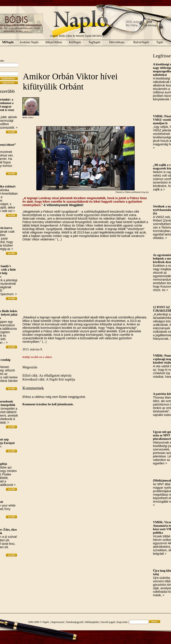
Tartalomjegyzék (75, 622)
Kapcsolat (122, 622)
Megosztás (30, 367)
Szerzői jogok (108, 622)
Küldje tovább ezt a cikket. (37, 357)
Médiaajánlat (92, 622)
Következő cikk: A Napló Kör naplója (49, 379)
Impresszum (58, 622)
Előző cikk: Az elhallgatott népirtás (47, 375)
